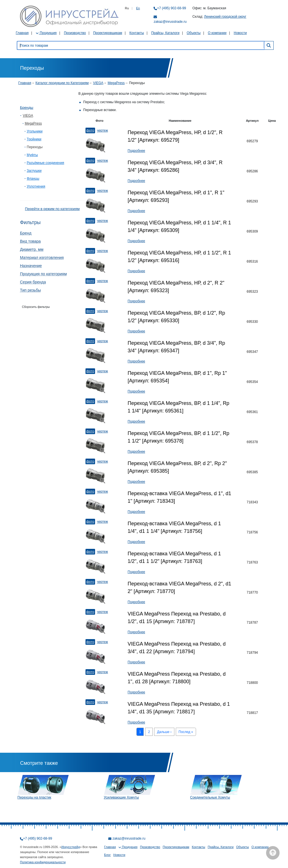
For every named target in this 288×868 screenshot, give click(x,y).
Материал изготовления (42, 258)
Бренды (27, 108)
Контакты (137, 33)
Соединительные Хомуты (210, 797)
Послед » (186, 732)
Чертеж (102, 130)
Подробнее (136, 151)
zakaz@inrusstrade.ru (170, 22)
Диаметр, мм (32, 249)
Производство (75, 33)
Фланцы (33, 179)
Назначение (31, 266)
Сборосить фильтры (36, 307)
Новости (240, 33)
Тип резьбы (30, 290)
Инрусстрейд (71, 847)
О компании (217, 33)
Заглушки (34, 171)
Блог (107, 855)
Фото (90, 130)
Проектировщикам (108, 33)
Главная (22, 33)
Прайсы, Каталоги (165, 33)
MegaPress (116, 83)
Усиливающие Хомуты (121, 797)
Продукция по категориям (43, 274)
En (138, 8)
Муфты (32, 155)
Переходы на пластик (34, 797)
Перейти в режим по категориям (52, 209)
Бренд (26, 233)
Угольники (35, 131)
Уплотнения (36, 186)
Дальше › (164, 732)
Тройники (34, 139)
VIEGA (98, 83)
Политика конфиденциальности (43, 862)
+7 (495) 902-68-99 (171, 8)
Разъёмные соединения (45, 163)
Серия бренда (33, 282)
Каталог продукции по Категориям (62, 83)
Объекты (194, 33)
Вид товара (30, 241)
